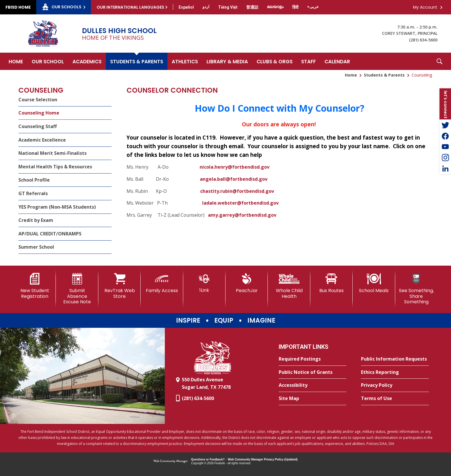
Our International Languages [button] (130, 7)
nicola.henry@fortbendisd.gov (235, 167)
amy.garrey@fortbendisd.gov (242, 215)
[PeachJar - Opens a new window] (247, 283)
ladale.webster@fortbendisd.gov (240, 203)
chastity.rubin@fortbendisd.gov (237, 191)
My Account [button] (425, 7)
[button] (439, 61)
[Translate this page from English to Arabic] (313, 7)
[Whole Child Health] (289, 286)
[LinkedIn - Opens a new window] (445, 169)
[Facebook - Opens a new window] (445, 136)
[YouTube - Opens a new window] (445, 147)
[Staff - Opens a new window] (308, 61)
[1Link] (204, 283)
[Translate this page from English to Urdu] (206, 7)
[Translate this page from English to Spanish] (186, 7)
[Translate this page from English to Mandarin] (252, 7)
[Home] (16, 61)
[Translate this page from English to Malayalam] (275, 7)
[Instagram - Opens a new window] (445, 158)
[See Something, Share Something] (416, 289)
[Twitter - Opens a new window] (445, 125)
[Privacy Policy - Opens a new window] (395, 385)
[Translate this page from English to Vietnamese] (228, 7)
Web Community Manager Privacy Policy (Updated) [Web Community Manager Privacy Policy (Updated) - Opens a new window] (263, 459)
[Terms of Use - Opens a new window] (395, 399)
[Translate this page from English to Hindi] (295, 7)
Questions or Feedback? (208, 459)
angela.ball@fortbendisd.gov (234, 179)
